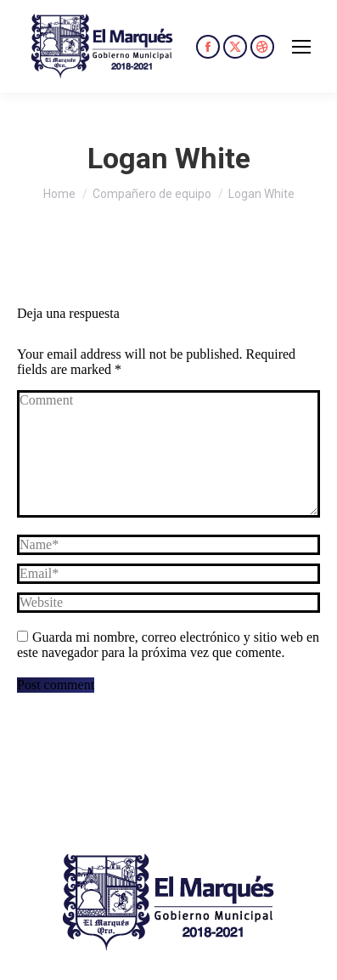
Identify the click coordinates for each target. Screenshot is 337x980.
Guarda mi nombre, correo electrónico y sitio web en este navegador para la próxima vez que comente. (168, 645)
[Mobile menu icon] (301, 47)
